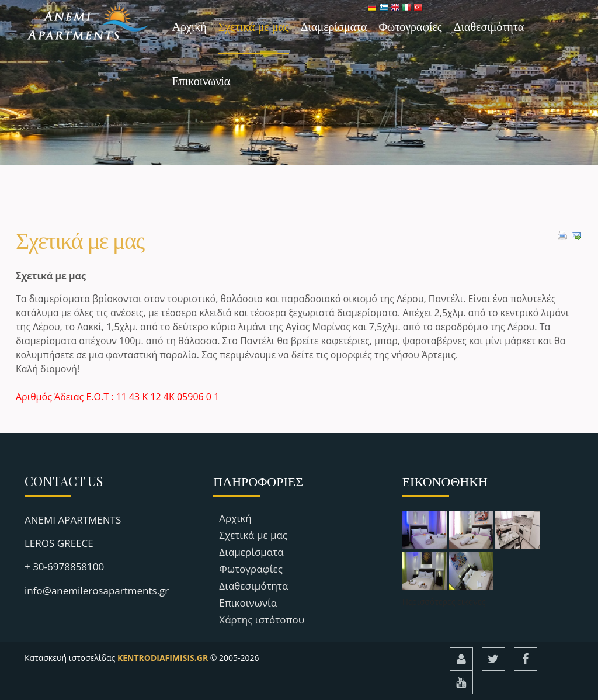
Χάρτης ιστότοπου (262, 620)
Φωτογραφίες (410, 26)
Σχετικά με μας (254, 26)
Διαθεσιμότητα (489, 26)
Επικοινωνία (201, 80)
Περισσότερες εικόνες (444, 602)
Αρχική (190, 26)
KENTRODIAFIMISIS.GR (163, 658)
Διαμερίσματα (334, 26)
